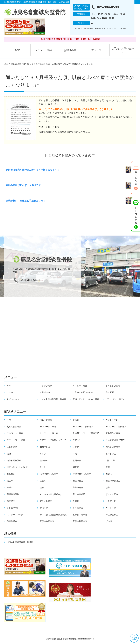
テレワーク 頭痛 (48, 427)
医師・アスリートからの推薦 (86, 399)
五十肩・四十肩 (80, 515)
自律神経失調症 (14, 460)
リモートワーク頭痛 (16, 440)
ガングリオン (112, 420)
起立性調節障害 (14, 427)
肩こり (10, 481)
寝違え (43, 481)
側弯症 (76, 467)
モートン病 (111, 454)
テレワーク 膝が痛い (83, 427)
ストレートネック (15, 515)
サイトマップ (13, 399)
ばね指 (109, 521)
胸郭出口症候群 (113, 447)
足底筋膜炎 (12, 521)
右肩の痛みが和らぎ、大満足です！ (24, 185)
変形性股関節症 (80, 521)
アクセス (96, 50)
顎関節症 (11, 501)
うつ (9, 420)
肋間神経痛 (45, 447)
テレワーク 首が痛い (116, 427)
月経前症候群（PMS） (116, 440)
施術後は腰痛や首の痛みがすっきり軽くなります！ (33, 170)
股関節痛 (77, 460)
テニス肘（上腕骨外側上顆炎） (54, 515)
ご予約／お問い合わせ (123, 50)
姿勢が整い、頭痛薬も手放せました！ (26, 201)
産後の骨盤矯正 (113, 481)
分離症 (76, 447)
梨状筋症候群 (79, 494)
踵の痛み (44, 460)
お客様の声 (70, 50)
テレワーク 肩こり (49, 433)
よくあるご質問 (113, 386)
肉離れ (109, 474)
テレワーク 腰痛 (15, 433)
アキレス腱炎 (46, 501)
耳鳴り (76, 454)
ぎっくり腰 (111, 508)
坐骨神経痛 (78, 487)
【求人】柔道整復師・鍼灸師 (53, 399)
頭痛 (108, 487)
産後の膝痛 (78, 481)
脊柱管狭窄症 (112, 515)
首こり (43, 467)
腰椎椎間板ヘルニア (82, 474)
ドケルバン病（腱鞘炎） (51, 494)
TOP (17, 50)
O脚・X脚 (110, 460)
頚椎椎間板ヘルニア (49, 474)
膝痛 (108, 467)
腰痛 (42, 487)
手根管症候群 (13, 494)
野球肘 (76, 501)
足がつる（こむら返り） (18, 467)
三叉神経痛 (12, 447)
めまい (43, 454)
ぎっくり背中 (112, 494)
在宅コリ (77, 440)
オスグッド (111, 501)
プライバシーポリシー (116, 399)
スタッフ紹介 (46, 386)
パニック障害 (46, 420)
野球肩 (76, 420)
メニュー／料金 (44, 50)
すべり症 (44, 508)
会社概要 (110, 392)
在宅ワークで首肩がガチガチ (53, 440)
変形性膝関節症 (47, 521)
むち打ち (11, 474)
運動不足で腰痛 (113, 433)
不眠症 (10, 487)
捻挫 (9, 454)
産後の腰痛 (78, 508)
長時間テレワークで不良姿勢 (86, 433)
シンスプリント (14, 508)
